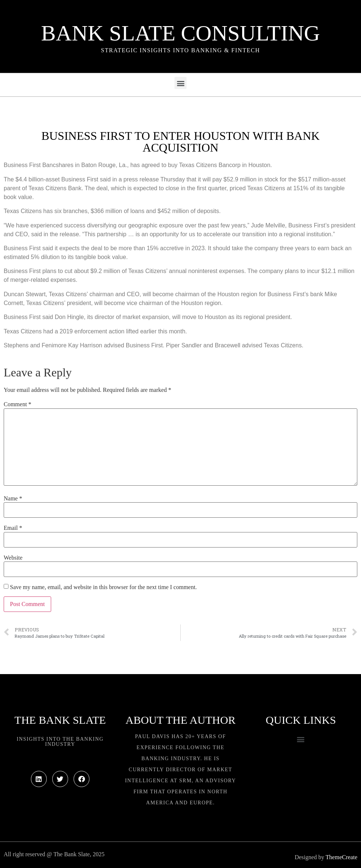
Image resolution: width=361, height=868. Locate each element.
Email (13, 528)
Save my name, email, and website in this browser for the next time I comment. (103, 587)
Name (13, 499)
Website (13, 558)
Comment (17, 404)
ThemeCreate (341, 857)
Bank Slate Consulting (181, 33)
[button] (180, 83)
